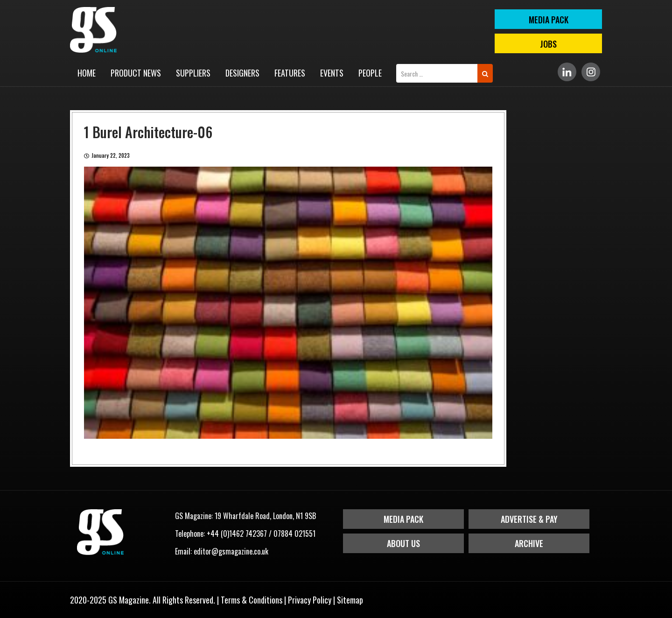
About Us (403, 543)
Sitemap (350, 600)
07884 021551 (294, 534)
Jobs (548, 44)
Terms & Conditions (252, 600)
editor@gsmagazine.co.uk (231, 551)
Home (87, 73)
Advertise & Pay (529, 519)
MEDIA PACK (549, 20)
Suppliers (193, 73)
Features (290, 73)
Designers (242, 73)
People (370, 73)
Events (332, 73)
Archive (529, 543)
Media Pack (403, 519)
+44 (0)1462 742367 (237, 534)
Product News (136, 73)
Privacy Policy (310, 600)
